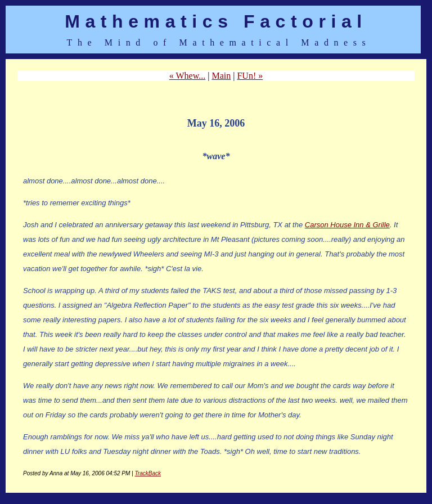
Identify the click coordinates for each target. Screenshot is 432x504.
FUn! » (250, 76)
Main (221, 76)
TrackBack (148, 473)
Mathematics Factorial (216, 21)
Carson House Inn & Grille (347, 225)
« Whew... (187, 76)
